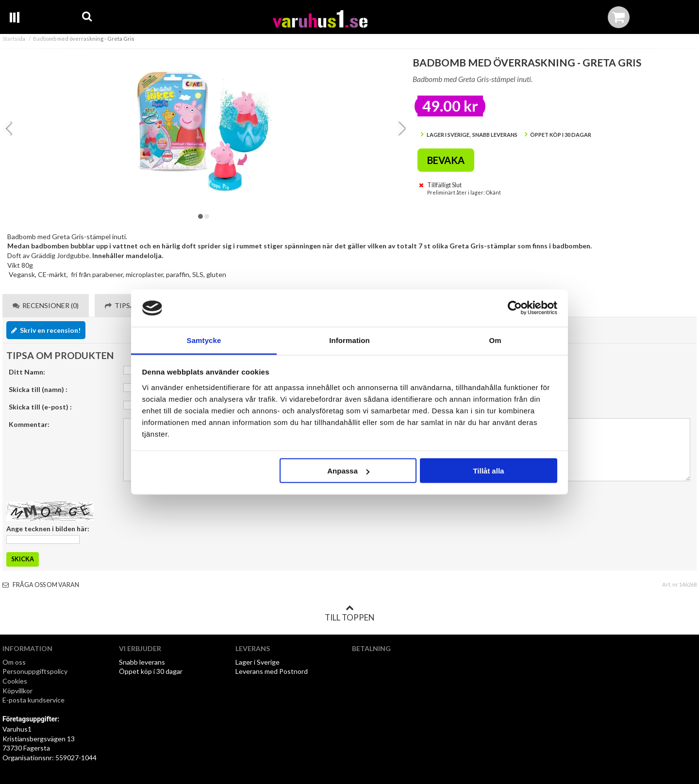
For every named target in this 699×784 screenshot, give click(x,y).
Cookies (15, 681)
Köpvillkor (17, 691)
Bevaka (446, 160)
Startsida (14, 39)
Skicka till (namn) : (38, 389)
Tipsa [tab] (120, 305)
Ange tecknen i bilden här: (48, 529)
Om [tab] (495, 340)
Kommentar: (29, 424)
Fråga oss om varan (41, 585)
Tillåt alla (488, 471)
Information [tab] (349, 340)
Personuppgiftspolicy (35, 671)
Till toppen (349, 613)
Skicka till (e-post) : (40, 407)
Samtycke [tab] (204, 340)
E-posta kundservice (34, 700)
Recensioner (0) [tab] (46, 305)
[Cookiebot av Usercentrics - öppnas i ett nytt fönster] (515, 308)
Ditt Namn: (27, 372)
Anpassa (348, 471)
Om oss (14, 662)
